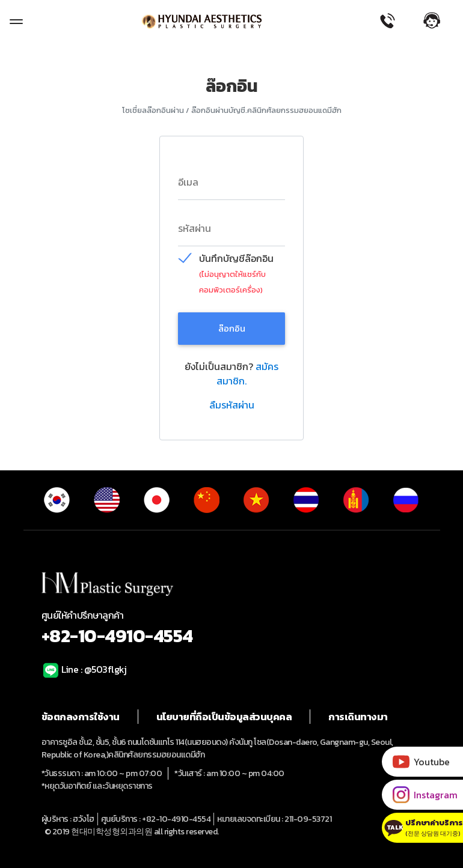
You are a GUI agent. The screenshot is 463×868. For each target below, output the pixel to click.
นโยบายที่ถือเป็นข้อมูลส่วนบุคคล (224, 717)
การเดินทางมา (358, 717)
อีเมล (188, 182)
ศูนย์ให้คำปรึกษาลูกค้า (232, 629)
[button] (438, 20)
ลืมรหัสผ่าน (232, 405)
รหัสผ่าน (195, 228)
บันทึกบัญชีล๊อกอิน (236, 259)
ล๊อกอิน (232, 328)
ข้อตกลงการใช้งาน (81, 717)
